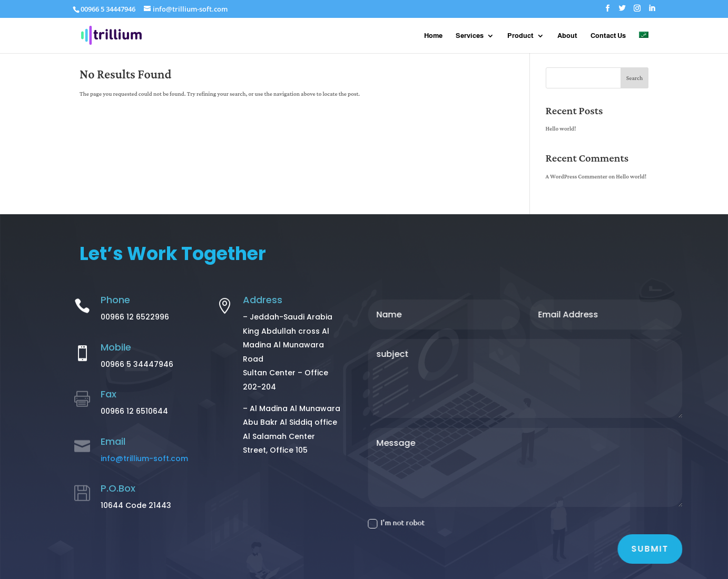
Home (433, 36)
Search (634, 78)
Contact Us (608, 36)
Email (113, 441)
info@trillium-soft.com (144, 458)
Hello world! (561, 129)
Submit (660, 549)
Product (520, 36)
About (567, 36)
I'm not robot (407, 523)
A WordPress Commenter (577, 177)
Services (470, 36)
